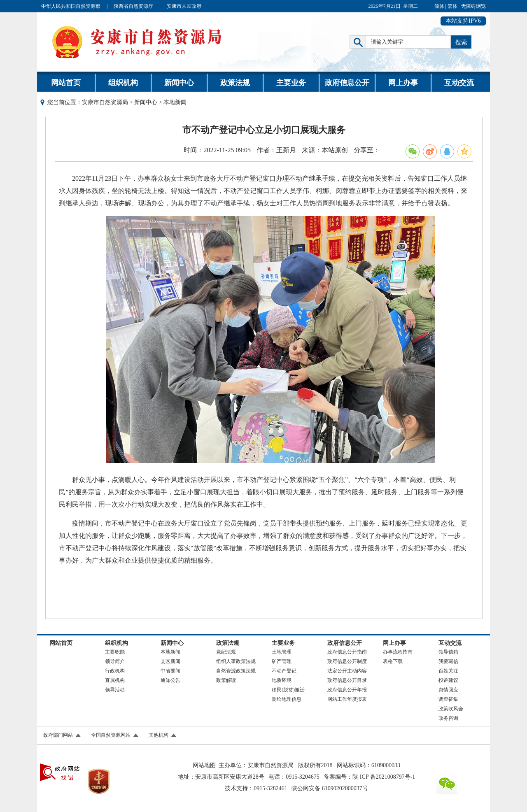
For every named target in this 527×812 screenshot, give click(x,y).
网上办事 (403, 83)
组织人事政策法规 (236, 661)
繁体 (452, 6)
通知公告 (170, 680)
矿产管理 (282, 661)
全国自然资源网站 (111, 735)
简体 (439, 6)
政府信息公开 (347, 83)
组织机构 (123, 83)
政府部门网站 (58, 735)
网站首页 (66, 83)
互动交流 (459, 83)
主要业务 (291, 83)
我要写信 (448, 661)
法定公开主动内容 (347, 671)
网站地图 (204, 765)
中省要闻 (170, 671)
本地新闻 (170, 652)
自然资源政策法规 (236, 671)
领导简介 (115, 661)
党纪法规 (226, 652)
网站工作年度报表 (347, 699)
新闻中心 (179, 83)
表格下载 (393, 661)
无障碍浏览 (473, 6)
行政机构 (115, 671)
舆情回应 (448, 690)
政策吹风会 (451, 709)
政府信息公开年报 (347, 690)
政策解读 (226, 680)
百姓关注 (448, 671)
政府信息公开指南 (347, 652)
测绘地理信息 (287, 699)
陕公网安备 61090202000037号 (330, 788)
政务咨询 (448, 718)
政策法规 (235, 83)
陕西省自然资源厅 (133, 6)
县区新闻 (170, 661)
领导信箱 (448, 652)
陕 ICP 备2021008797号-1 (384, 777)
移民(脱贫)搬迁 (288, 690)
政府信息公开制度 (347, 661)
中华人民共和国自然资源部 (71, 6)
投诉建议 (448, 680)
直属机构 (115, 680)
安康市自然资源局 (105, 102)
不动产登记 (284, 671)
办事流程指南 (398, 652)
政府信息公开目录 (347, 680)
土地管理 (282, 652)
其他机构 (159, 735)
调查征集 (448, 699)
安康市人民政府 (184, 6)
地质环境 (282, 680)
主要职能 (115, 652)
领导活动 (115, 690)
